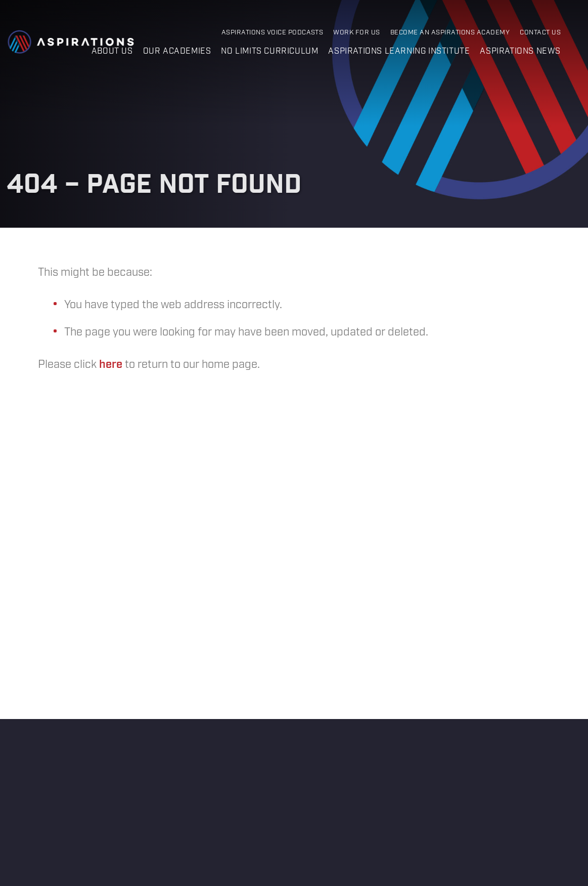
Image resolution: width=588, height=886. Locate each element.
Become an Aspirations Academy (450, 33)
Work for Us (356, 33)
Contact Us (540, 33)
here (111, 365)
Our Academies (177, 51)
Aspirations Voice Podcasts (273, 33)
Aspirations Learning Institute (399, 51)
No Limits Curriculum (269, 51)
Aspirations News (520, 51)
